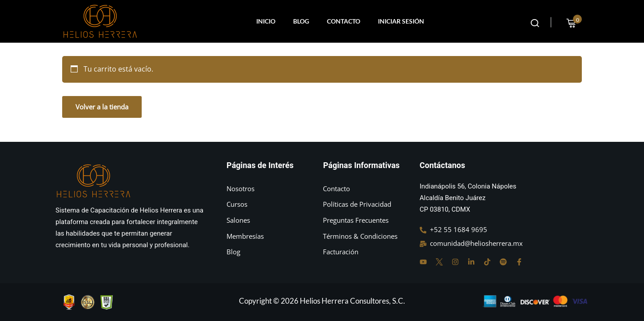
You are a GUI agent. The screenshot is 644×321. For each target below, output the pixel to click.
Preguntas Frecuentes (356, 220)
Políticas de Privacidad (357, 204)
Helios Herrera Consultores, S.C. (352, 301)
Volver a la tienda (102, 107)
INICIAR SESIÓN (401, 21)
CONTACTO (344, 21)
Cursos (237, 204)
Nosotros (241, 189)
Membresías (245, 236)
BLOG (301, 21)
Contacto (336, 189)
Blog (233, 252)
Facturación (341, 252)
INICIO (266, 21)
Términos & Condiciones (360, 236)
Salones (238, 220)
